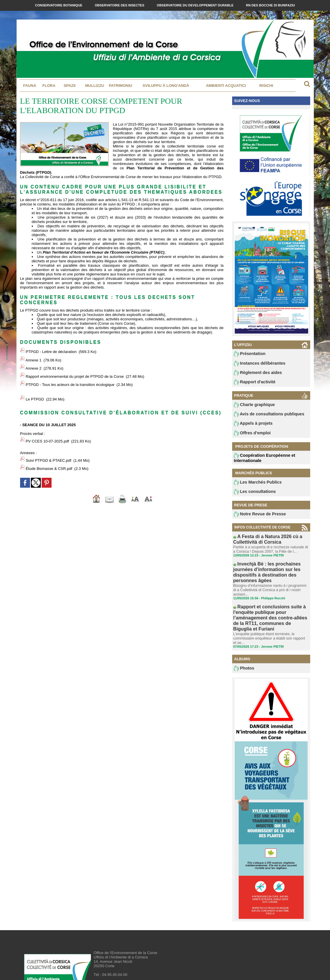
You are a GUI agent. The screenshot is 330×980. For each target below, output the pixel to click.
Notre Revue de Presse (256, 519)
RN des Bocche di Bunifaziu (271, 5)
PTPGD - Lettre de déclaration (51, 351)
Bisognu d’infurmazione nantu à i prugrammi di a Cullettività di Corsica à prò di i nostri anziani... (271, 579)
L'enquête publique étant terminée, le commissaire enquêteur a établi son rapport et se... (269, 613)
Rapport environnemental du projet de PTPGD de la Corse (75, 368)
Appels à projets (251, 427)
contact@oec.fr (123, 958)
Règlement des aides (255, 374)
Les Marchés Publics (254, 486)
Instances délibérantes (256, 364)
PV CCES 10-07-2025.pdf (47, 425)
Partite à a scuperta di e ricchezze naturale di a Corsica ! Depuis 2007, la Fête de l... (270, 551)
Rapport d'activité (252, 384)
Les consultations (252, 496)
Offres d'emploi (250, 437)
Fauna (30, 86)
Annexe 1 (33, 356)
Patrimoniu (121, 86)
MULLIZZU (95, 86)
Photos (243, 643)
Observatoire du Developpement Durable (195, 5)
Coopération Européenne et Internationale (260, 462)
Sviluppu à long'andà (166, 86)
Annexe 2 (33, 362)
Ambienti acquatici (226, 86)
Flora (49, 86)
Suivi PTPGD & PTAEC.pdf (48, 441)
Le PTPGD (35, 385)
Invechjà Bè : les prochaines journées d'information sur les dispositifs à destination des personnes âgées (271, 569)
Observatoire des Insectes (120, 5)
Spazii (70, 86)
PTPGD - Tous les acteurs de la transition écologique (70, 373)
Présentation (248, 354)
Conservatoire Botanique (59, 5)
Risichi (266, 86)
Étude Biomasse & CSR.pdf (49, 447)
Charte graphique (252, 407)
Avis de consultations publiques (264, 417)
